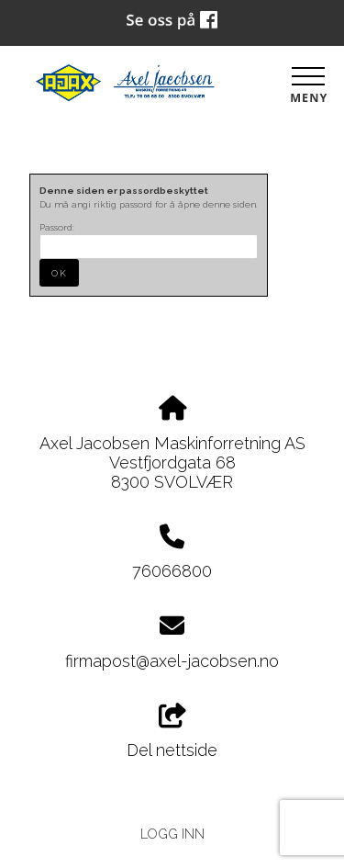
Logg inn (172, 834)
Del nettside (172, 732)
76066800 (172, 571)
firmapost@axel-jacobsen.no (172, 661)
